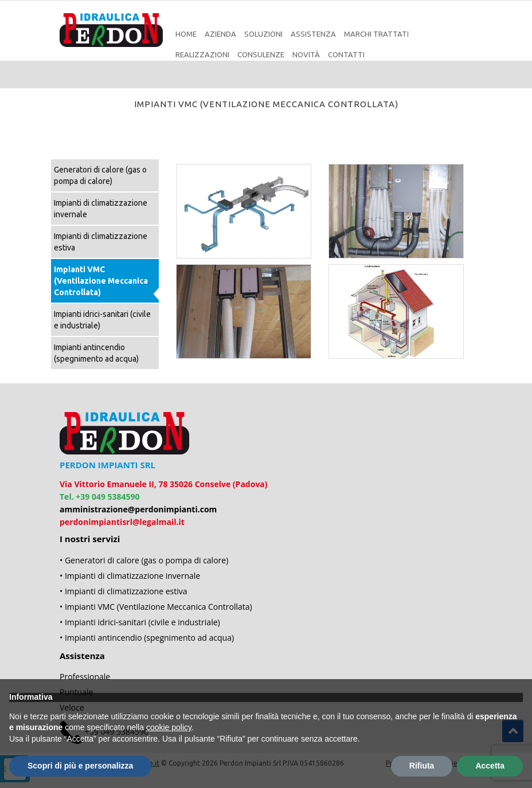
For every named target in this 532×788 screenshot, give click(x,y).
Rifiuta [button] (422, 766)
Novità (306, 54)
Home (186, 34)
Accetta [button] (490, 766)
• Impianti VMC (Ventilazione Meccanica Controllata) (156, 607)
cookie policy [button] (169, 727)
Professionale (85, 677)
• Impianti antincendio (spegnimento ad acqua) (147, 638)
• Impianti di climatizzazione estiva (124, 591)
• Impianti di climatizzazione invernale (130, 576)
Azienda (220, 34)
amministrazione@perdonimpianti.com (138, 509)
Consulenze (261, 54)
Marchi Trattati (376, 34)
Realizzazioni (202, 54)
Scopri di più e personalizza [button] (80, 766)
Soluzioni (263, 34)
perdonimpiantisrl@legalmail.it (122, 522)
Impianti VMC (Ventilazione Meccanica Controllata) (101, 281)
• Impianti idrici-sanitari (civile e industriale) (140, 622)
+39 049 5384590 (107, 497)
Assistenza (313, 34)
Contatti (346, 54)
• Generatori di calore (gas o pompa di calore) (144, 560)
